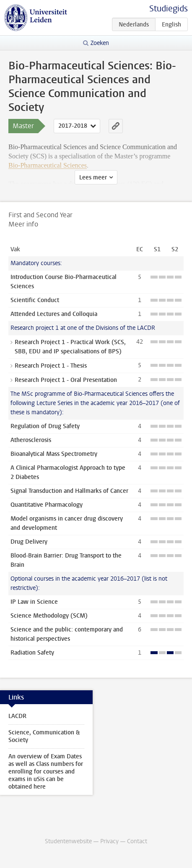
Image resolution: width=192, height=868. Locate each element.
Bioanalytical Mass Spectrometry (54, 454)
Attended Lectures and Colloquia (54, 314)
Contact (137, 841)
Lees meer (93, 178)
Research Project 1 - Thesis (51, 366)
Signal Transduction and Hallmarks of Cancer (69, 491)
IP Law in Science (34, 602)
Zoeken (100, 43)
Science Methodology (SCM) (49, 616)
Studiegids (169, 9)
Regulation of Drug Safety (45, 426)
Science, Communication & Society (44, 736)
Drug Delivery (29, 542)
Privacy (109, 841)
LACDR (17, 716)
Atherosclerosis (31, 440)
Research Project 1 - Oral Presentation (66, 380)
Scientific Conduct (35, 300)
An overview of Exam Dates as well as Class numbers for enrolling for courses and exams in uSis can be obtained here (46, 772)
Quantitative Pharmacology (47, 505)
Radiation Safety (32, 653)
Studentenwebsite (68, 841)
